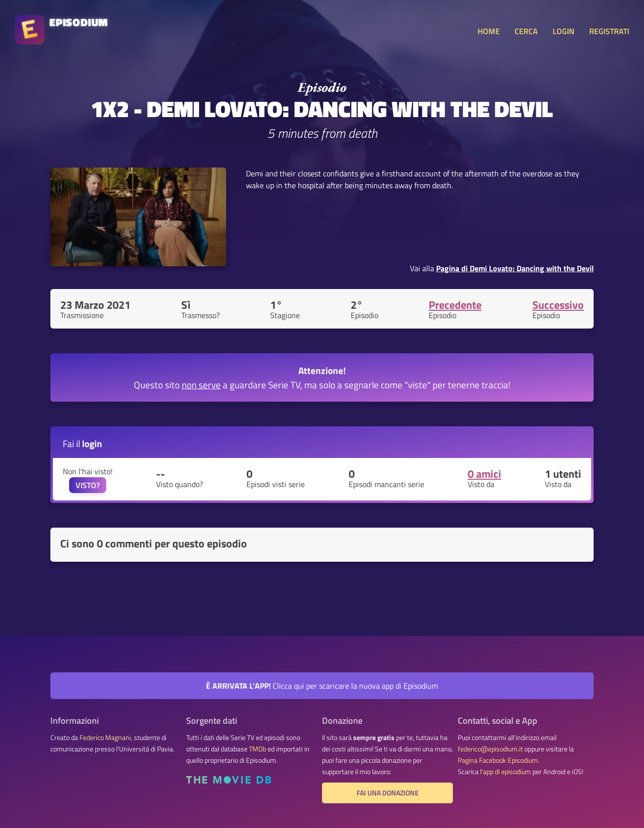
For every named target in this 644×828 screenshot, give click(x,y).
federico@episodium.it (490, 749)
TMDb (258, 749)
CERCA (526, 31)
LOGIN (563, 31)
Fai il (82, 443)
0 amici (484, 474)
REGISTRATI (609, 31)
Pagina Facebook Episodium (498, 760)
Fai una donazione (388, 793)
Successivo (558, 305)
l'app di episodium (505, 772)
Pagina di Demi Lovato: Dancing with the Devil (515, 268)
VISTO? (88, 485)
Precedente (455, 305)
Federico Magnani (105, 738)
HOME (489, 31)
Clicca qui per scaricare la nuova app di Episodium (322, 686)
